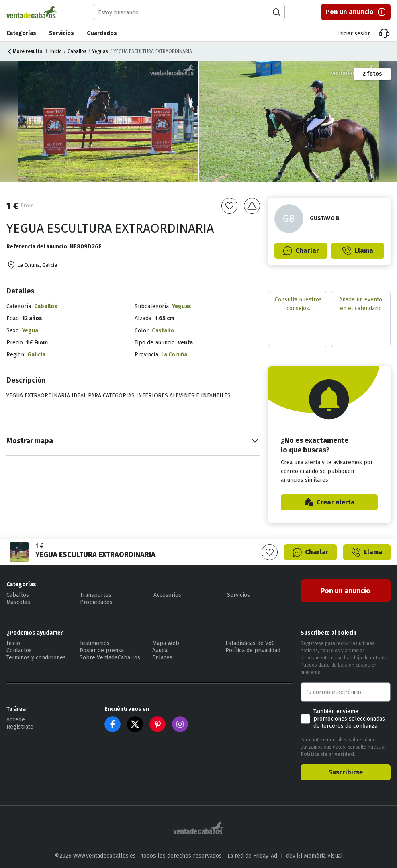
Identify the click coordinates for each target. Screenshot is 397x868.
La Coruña (174, 355)
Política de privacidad (253, 650)
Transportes (96, 595)
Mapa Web (166, 643)
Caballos (77, 51)
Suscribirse (346, 772)
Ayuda (160, 650)
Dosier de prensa (102, 650)
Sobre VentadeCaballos (110, 658)
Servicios (61, 33)
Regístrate (20, 727)
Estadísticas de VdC (250, 643)
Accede (16, 720)
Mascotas (18, 602)
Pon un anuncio (356, 12)
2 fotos (372, 74)
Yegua (30, 331)
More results (24, 51)
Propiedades (96, 602)
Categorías (21, 33)
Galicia (36, 355)
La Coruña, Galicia (32, 265)
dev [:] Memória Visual (314, 856)
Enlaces (162, 658)
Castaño (163, 331)
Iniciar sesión (354, 34)
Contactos (19, 650)
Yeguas (100, 51)
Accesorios (167, 595)
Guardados (102, 33)
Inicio (56, 51)
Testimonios (95, 643)
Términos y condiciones (36, 658)
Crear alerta (329, 502)
